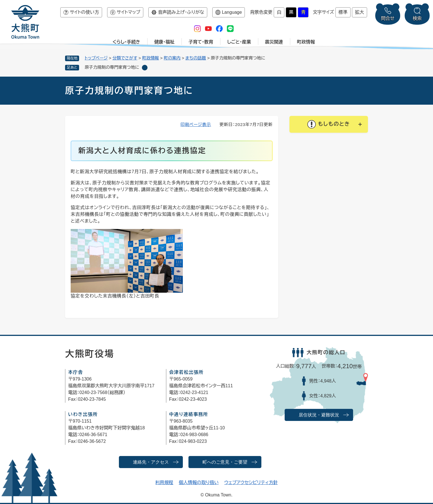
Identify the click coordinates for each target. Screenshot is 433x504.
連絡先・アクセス (151, 462)
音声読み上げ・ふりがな (181, 12)
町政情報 (306, 42)
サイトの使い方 (84, 12)
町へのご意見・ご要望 (225, 462)
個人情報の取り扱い (199, 483)
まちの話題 (196, 58)
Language (232, 12)
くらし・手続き (126, 42)
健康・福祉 (164, 42)
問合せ (388, 18)
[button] (329, 124)
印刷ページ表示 (196, 124)
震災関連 (274, 42)
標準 (343, 12)
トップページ (96, 58)
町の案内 (172, 58)
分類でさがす (125, 58)
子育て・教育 (201, 42)
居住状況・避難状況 (319, 415)
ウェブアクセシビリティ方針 (251, 483)
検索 (417, 18)
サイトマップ (128, 12)
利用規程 (164, 483)
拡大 (360, 12)
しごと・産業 (239, 42)
